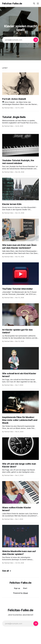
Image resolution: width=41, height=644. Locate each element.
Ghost (25, 593)
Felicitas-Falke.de (12, 3)
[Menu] (38, 3)
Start (25, 588)
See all (7, 571)
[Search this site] (34, 3)
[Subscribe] (36, 40)
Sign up (17, 588)
